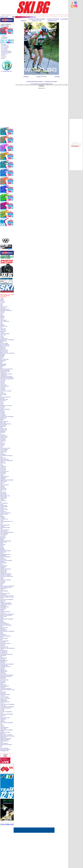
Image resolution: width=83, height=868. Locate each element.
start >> (55, 21)
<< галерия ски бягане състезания (37, 19)
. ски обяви (3, 44)
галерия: (34, 21)
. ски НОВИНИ (4, 37)
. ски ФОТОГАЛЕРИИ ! (6, 53)
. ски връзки (3, 57)
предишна (24, 21)
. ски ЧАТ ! (3, 56)
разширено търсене (5, 26)
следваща (50, 21)
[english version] (4, 17)
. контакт (3, 58)
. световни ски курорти (6, 51)
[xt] (44, 88)
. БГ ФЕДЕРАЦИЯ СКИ (6, 71)
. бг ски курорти (4, 50)
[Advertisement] (76, 37)
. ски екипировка (5, 46)
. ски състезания (4, 47)
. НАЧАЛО (3, 36)
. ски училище (4, 49)
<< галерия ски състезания (53, 19)
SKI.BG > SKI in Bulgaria (39, 84)
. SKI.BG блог (4, 54)
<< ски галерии (64, 19)
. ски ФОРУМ (4, 39)
